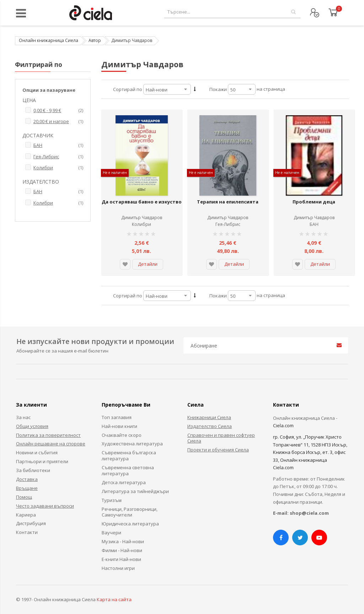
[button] (125, 264)
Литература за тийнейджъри (135, 491)
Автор (95, 40)
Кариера (26, 515)
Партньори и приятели (42, 461)
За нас (23, 417)
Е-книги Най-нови (121, 559)
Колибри (141, 224)
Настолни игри (118, 568)
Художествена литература (132, 444)
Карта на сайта (114, 599)
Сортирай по (128, 89)
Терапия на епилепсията (228, 202)
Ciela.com (283, 425)
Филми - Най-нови (122, 550)
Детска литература (124, 482)
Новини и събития (37, 452)
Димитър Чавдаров (142, 218)
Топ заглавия (117, 417)
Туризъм (112, 500)
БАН (314, 224)
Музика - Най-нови (123, 541)
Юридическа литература (130, 524)
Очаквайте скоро (122, 435)
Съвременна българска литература (129, 456)
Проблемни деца (314, 202)
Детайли (148, 264)
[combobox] (232, 12)
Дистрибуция (31, 523)
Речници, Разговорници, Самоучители (130, 512)
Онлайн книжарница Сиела (49, 40)
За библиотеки (33, 470)
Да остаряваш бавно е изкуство (142, 202)
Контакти (27, 532)
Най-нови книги (119, 426)
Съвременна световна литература (128, 470)
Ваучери (111, 533)
